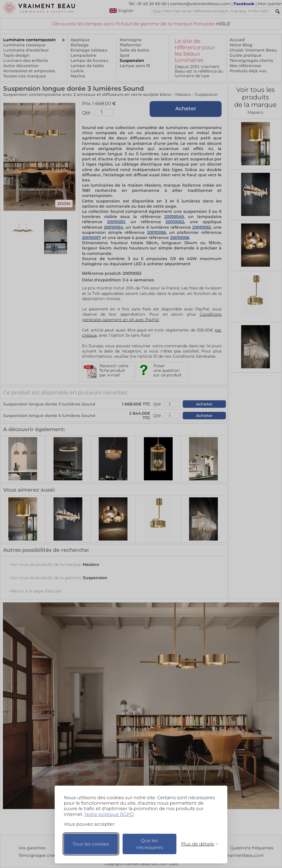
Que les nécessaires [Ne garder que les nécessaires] (149, 844)
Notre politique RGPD (109, 814)
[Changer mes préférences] (197, 844)
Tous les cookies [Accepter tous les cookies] (91, 844)
